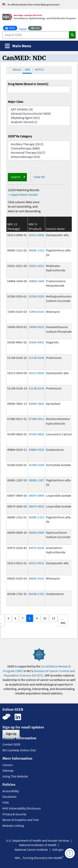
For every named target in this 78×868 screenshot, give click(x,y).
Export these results (24, 195)
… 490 (63, 620)
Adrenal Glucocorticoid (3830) (39, 114)
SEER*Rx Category (20, 136)
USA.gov (58, 849)
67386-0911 (36, 419)
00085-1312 (36, 250)
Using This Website (15, 776)
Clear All (39, 177)
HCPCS (39, 69)
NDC (28, 69)
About (17, 69)
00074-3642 (36, 506)
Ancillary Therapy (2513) (39, 144)
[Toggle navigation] (18, 46)
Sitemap (8, 770)
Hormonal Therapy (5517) (39, 153)
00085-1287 (36, 480)
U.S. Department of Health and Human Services (38, 840)
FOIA (6, 802)
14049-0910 (36, 327)
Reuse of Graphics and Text (21, 820)
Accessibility (11, 791)
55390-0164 (36, 465)
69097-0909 (36, 495)
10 (45, 618)
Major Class (16, 102)
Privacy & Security (14, 814)
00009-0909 (36, 532)
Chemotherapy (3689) (39, 148)
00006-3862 (36, 404)
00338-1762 (36, 594)
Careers (8, 765)
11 (54, 618)
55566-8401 (36, 342)
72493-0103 (36, 312)
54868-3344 (36, 281)
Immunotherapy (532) (39, 157)
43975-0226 (36, 548)
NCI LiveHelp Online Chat (19, 750)
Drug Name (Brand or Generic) (28, 84)
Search (16, 177)
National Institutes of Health (38, 845)
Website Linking (13, 826)
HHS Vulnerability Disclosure (22, 808)
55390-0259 (36, 296)
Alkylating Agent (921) (39, 118)
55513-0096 (36, 235)
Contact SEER (11, 744)
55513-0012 (36, 563)
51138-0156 (36, 388)
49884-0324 (36, 450)
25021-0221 (36, 266)
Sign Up (11, 734)
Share (11, 28)
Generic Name (55, 229)
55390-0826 (36, 434)
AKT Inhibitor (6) (39, 109)
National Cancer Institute (31, 849)
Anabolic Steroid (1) (39, 122)
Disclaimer (10, 797)
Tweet (23, 29)
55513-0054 (36, 373)
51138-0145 (36, 358)
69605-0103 (36, 578)
